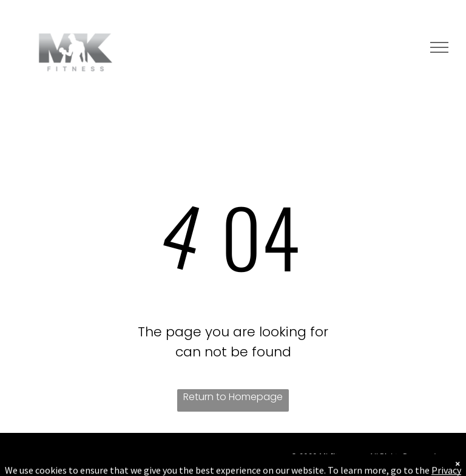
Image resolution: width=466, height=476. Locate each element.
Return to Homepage (233, 397)
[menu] (439, 47)
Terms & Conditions (346, 467)
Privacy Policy (411, 467)
